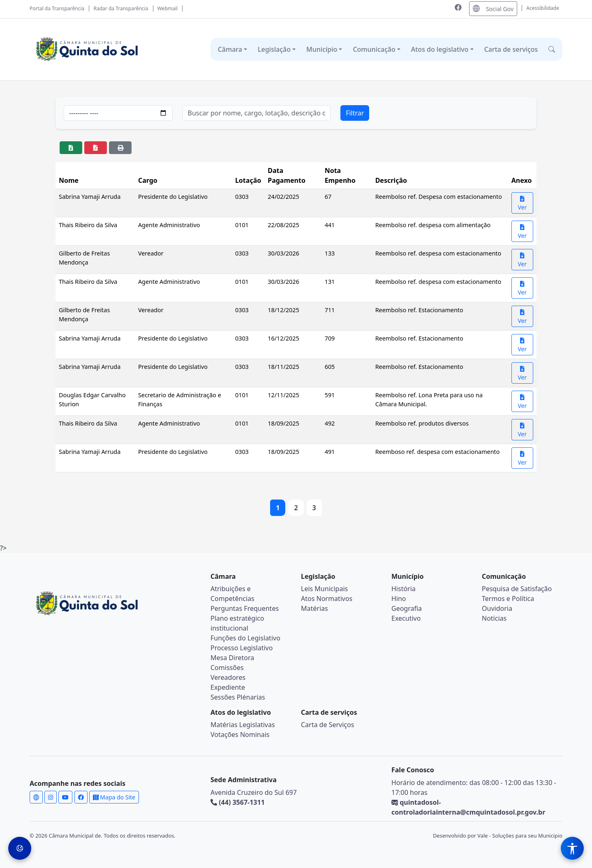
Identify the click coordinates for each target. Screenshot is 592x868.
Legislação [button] (274, 49)
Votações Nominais (240, 734)
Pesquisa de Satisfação (517, 589)
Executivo (406, 618)
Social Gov (493, 8)
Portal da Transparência (57, 8)
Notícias (494, 618)
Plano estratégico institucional (237, 623)
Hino (399, 599)
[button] (552, 49)
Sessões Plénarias (238, 697)
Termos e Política (508, 599)
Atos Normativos (327, 599)
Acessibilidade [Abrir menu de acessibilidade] (543, 8)
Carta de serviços (511, 49)
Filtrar (355, 113)
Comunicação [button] (374, 49)
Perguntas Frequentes (245, 608)
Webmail (168, 8)
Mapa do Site (114, 797)
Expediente (228, 687)
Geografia (407, 608)
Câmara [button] (230, 49)
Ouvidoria (497, 608)
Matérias (314, 608)
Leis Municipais (324, 589)
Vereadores (228, 677)
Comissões (227, 668)
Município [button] (322, 49)
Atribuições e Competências (232, 594)
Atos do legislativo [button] (440, 49)
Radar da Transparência (121, 8)
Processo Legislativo (242, 648)
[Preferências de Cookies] (20, 848)
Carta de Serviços (327, 725)
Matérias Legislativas (243, 725)
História (404, 589)
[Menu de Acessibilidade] (572, 848)
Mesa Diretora (232, 658)
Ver (522, 204)
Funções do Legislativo (245, 638)
